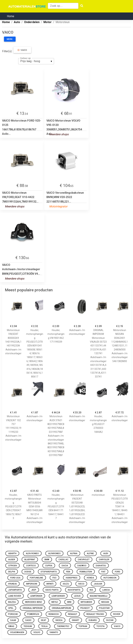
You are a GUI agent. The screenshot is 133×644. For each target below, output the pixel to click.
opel (11, 608)
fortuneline (36, 578)
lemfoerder (58, 596)
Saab (13, 620)
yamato (54, 632)
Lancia (106, 590)
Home (11, 16)
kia (91, 590)
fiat (103, 572)
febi (68, 572)
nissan (105, 602)
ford (118, 572)
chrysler (104, 560)
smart (76, 620)
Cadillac (63, 560)
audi (106, 553)
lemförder (36, 596)
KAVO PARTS (52, 590)
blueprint (30, 560)
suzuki (110, 620)
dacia (65, 566)
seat (43, 620)
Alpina (74, 553)
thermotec (63, 626)
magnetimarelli (99, 596)
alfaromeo (54, 553)
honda (90, 578)
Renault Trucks (95, 614)
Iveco (81, 584)
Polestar (104, 608)
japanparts (15, 590)
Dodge (28, 572)
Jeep (34, 590)
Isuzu (66, 584)
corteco (31, 566)
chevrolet (84, 560)
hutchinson (110, 578)
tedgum (28, 626)
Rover (117, 614)
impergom (32, 584)
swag (11, 626)
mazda (12, 602)
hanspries (72, 578)
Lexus (77, 596)
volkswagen (17, 632)
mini (69, 602)
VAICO (22, 50)
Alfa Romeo (32, 553)
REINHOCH (54, 614)
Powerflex (33, 614)
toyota (101, 626)
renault (73, 614)
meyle (55, 602)
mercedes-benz (34, 602)
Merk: (10, 39)
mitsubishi (86, 602)
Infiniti (50, 584)
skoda (59, 620)
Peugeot (85, 608)
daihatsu (101, 566)
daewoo (82, 566)
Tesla (44, 626)
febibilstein (86, 572)
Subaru (93, 620)
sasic (28, 620)
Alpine (90, 553)
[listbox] (36, 61)
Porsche (13, 614)
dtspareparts (49, 572)
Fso (54, 578)
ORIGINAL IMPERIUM (33, 608)
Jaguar (98, 584)
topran (83, 626)
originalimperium (61, 608)
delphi (12, 572)
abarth (12, 553)
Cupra (49, 566)
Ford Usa (15, 578)
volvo (37, 632)
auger (12, 560)
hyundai (12, 584)
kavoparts (74, 590)
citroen (12, 566)
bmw (47, 560)
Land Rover (15, 596)
